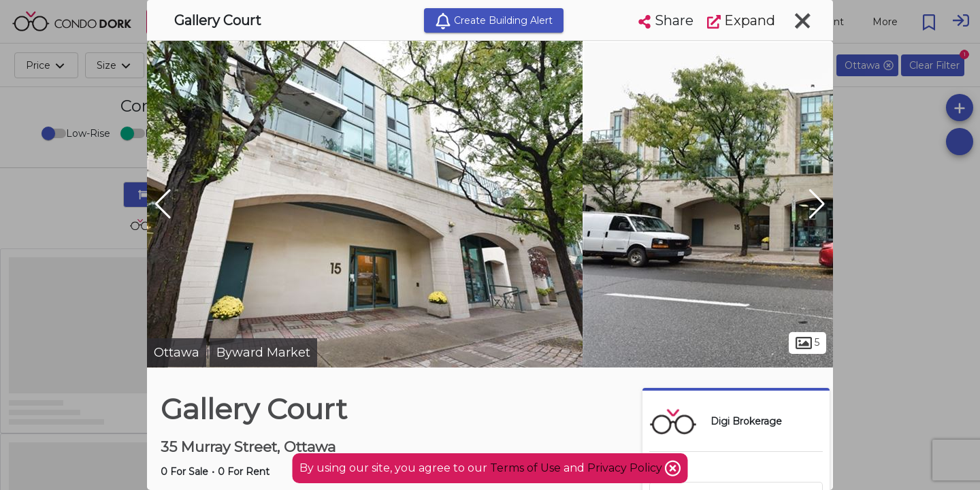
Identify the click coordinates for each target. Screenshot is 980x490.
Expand (741, 20)
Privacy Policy (626, 468)
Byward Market (263, 353)
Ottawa (177, 353)
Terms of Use (525, 468)
